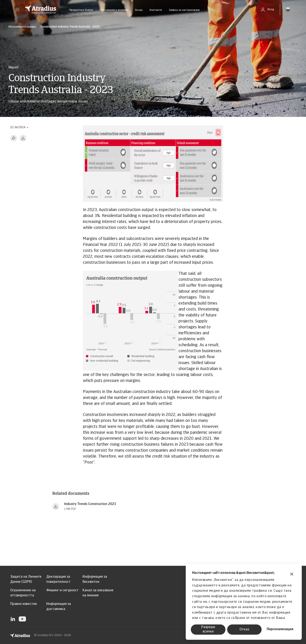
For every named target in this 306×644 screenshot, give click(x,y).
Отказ (244, 630)
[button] (17, 10)
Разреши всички (208, 629)
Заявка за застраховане (184, 10)
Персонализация (280, 629)
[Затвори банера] (292, 575)
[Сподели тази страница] (14, 138)
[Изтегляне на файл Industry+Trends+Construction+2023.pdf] (56, 506)
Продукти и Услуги (81, 10)
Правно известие (24, 604)
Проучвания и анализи (114, 10)
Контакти (156, 10)
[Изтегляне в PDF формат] (23, 138)
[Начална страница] (41, 10)
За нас (139, 10)
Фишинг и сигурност (62, 590)
